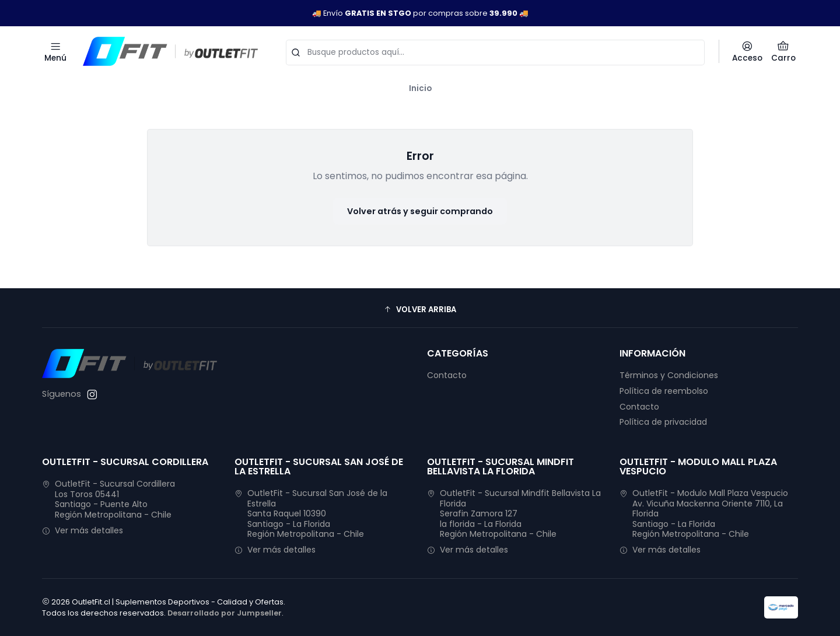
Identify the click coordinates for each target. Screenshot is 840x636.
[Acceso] (747, 51)
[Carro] (783, 51)
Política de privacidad (663, 422)
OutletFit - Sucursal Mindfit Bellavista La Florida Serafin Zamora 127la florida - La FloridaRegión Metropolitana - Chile (514, 513)
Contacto (447, 375)
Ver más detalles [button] (83, 530)
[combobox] (495, 51)
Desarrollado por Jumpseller (225, 613)
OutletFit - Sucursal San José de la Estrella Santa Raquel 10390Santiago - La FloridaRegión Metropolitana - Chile (311, 513)
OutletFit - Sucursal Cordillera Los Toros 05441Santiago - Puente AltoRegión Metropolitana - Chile (108, 499)
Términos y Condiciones (669, 375)
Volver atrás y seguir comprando (420, 211)
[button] (420, 309)
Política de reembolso (664, 391)
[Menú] (55, 51)
